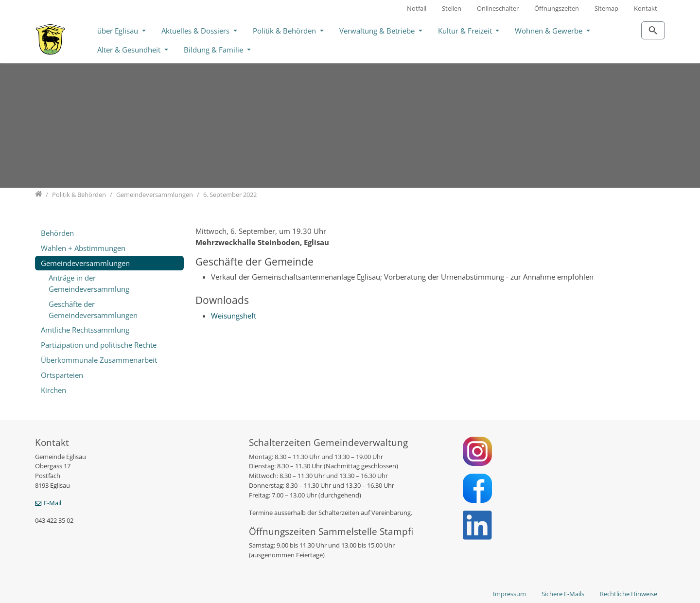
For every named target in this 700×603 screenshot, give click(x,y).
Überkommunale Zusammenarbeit (99, 360)
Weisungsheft (234, 316)
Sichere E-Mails (563, 594)
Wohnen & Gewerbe (550, 31)
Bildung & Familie (214, 50)
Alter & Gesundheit (130, 50)
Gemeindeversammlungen (85, 263)
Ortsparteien (62, 375)
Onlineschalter (498, 8)
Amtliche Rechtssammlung (85, 330)
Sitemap (606, 8)
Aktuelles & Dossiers (196, 31)
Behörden (57, 233)
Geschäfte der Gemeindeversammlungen (93, 310)
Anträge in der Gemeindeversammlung (89, 283)
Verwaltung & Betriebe (378, 31)
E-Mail (52, 503)
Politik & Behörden (285, 31)
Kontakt (646, 8)
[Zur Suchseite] (653, 30)
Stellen (452, 8)
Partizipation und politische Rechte (99, 345)
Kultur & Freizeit (466, 31)
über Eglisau (119, 31)
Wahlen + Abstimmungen (83, 248)
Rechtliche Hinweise (629, 594)
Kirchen (53, 390)
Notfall (417, 8)
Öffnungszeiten (557, 8)
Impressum (509, 594)
